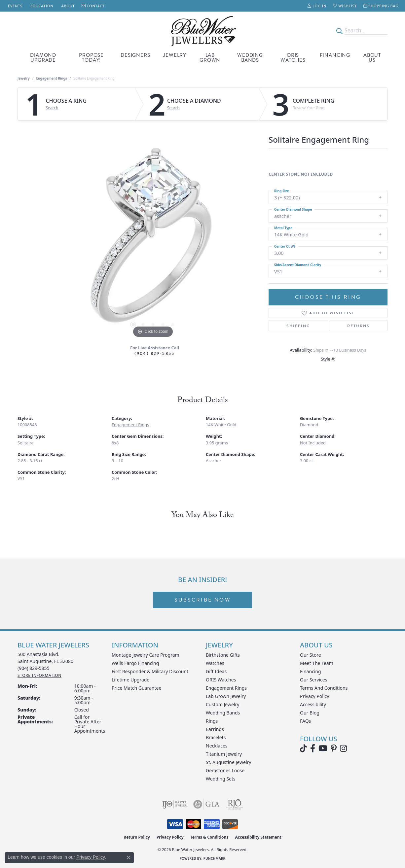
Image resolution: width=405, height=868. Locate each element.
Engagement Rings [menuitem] (226, 688)
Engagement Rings (52, 78)
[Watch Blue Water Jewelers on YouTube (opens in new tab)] (323, 748)
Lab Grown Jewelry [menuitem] (226, 696)
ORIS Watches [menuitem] (221, 680)
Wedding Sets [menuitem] (221, 779)
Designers (135, 55)
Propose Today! (91, 58)
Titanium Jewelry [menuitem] (224, 754)
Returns (358, 326)
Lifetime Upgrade (130, 680)
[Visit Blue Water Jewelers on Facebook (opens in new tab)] (313, 748)
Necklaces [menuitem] (217, 746)
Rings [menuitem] (212, 721)
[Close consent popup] (129, 857)
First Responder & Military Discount (150, 671)
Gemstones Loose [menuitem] (225, 770)
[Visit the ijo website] (175, 804)
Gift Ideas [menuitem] (216, 671)
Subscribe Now (202, 600)
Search (52, 108)
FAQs (305, 721)
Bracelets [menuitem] (216, 737)
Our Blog (310, 713)
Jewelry (175, 55)
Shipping (298, 326)
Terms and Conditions (324, 688)
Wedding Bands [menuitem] (223, 713)
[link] (15, 6)
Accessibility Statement (258, 837)
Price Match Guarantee (136, 688)
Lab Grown (210, 58)
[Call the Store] (34, 668)
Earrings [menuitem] (215, 729)
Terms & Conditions (209, 837)
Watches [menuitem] (215, 663)
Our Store (311, 655)
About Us (372, 58)
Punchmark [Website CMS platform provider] (215, 858)
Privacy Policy (314, 696)
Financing (335, 55)
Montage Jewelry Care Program (146, 655)
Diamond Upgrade (43, 58)
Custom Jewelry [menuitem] (222, 704)
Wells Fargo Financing (135, 663)
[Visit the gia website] (206, 804)
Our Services (313, 680)
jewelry (24, 78)
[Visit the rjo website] (235, 804)
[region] (153, 240)
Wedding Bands (250, 58)
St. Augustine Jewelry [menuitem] (228, 762)
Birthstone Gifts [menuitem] (223, 655)
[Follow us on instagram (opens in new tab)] (343, 748)
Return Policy (137, 837)
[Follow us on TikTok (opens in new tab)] (303, 748)
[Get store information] (39, 675)
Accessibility (313, 704)
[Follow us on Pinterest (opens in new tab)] (334, 748)
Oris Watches (293, 58)
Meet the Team (317, 663)
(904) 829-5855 (155, 353)
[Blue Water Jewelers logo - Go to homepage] (202, 31)
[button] (317, 6)
